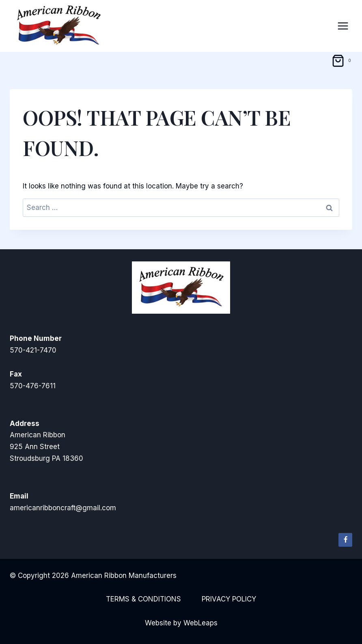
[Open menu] (343, 26)
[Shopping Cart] (343, 61)
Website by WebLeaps (181, 623)
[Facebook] (345, 540)
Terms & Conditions (143, 599)
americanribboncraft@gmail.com (63, 508)
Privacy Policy (229, 599)
